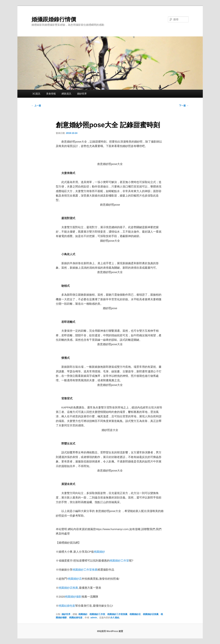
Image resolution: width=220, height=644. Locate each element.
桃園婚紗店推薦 (68, 588)
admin (94, 618)
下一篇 (184, 106)
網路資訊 (66, 94)
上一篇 (36, 106)
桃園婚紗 (99, 552)
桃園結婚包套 (67, 606)
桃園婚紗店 (75, 579)
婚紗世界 (82, 94)
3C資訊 (36, 94)
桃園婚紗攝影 (73, 597)
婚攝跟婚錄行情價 (54, 19)
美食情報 (51, 94)
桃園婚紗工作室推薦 (85, 570)
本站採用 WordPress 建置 (110, 631)
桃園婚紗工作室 (119, 561)
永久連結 (115, 618)
